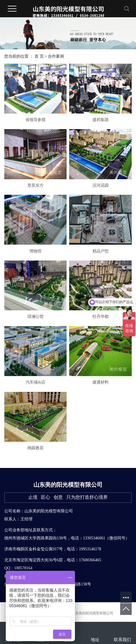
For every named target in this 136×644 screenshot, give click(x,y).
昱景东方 (35, 185)
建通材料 (101, 382)
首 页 (39, 56)
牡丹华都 (101, 317)
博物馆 (35, 251)
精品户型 (101, 251)
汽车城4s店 (35, 382)
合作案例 (56, 56)
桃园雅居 (35, 448)
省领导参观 (35, 120)
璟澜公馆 (35, 317)
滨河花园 (101, 185)
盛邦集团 (101, 120)
